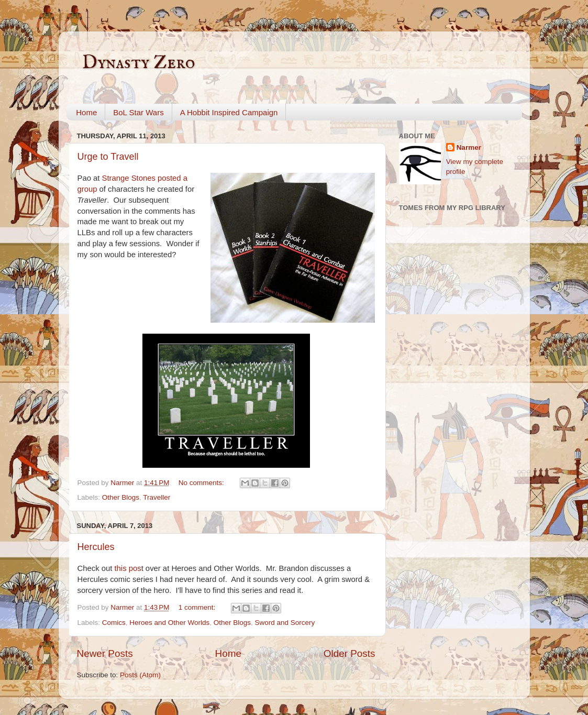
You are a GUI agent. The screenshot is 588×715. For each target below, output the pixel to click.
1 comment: (198, 607)
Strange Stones (129, 178)
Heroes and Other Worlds (169, 623)
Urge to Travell (108, 157)
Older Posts (350, 653)
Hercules (96, 547)
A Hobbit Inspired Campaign (229, 112)
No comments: (202, 483)
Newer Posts (105, 653)
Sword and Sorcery (285, 623)
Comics (114, 623)
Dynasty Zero (139, 63)
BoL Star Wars (138, 112)
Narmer (469, 147)
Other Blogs (121, 497)
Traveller (157, 497)
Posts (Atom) (140, 675)
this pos (127, 568)
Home (86, 112)
